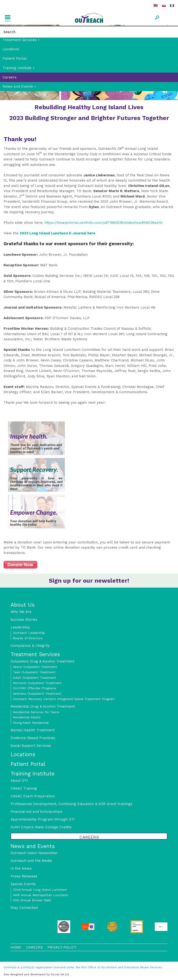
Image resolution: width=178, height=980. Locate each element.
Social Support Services (31, 746)
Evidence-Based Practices (33, 738)
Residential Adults (27, 717)
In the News (21, 868)
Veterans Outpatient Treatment (37, 693)
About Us (23, 605)
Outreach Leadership (29, 633)
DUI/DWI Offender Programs (35, 688)
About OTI (19, 781)
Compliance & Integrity (30, 646)
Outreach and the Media (31, 861)
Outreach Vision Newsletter (34, 853)
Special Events (23, 884)
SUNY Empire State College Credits (41, 827)
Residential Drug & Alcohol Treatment (43, 706)
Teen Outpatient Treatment (34, 672)
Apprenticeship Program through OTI (43, 819)
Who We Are (21, 612)
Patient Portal (15, 58)
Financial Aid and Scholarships (36, 812)
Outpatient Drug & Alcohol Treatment (43, 661)
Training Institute (17, 68)
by (34, 974)
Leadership (20, 627)
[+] (67, 974)
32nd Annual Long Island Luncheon (40, 890)
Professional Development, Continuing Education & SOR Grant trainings (72, 804)
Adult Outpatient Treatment (35, 678)
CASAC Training (24, 788)
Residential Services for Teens (36, 712)
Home (16, 947)
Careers (10, 77)
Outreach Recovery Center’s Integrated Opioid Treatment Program (64, 699)
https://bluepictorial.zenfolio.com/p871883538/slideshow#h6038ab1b (103, 223)
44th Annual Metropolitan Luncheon (41, 895)
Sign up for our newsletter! (89, 581)
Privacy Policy (62, 947)
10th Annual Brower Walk (32, 900)
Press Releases (24, 876)
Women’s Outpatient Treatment (37, 683)
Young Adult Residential (31, 723)
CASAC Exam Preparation (33, 796)
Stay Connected (24, 908)
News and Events (18, 86)
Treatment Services (19, 40)
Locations (11, 49)
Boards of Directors (28, 638)
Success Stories (24, 620)
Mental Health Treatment (33, 730)
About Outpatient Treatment (35, 667)
